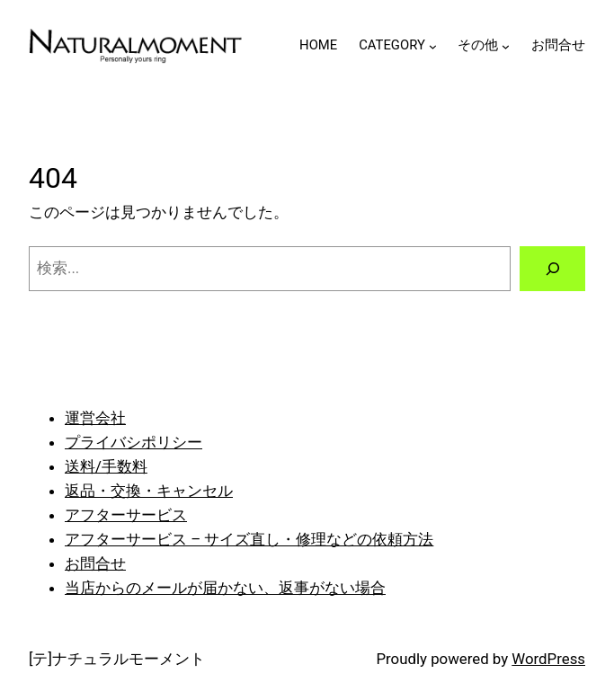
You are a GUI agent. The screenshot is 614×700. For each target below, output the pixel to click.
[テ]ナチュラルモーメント (117, 659)
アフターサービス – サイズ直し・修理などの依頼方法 (249, 539)
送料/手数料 (106, 466)
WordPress (548, 659)
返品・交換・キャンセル (149, 491)
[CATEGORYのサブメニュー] (433, 46)
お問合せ (95, 563)
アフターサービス (126, 515)
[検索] (552, 269)
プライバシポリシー (133, 442)
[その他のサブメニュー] (506, 46)
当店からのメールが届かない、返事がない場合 (225, 588)
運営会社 (95, 418)
